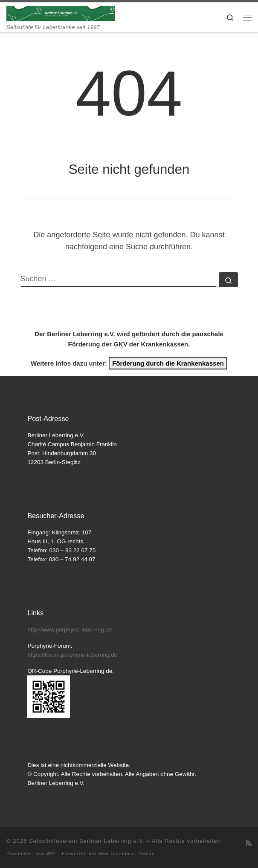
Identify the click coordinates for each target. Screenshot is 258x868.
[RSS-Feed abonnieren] (249, 843)
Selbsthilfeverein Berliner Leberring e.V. (87, 841)
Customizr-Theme (133, 854)
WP (51, 854)
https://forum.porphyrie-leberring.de (72, 655)
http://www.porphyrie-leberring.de (70, 630)
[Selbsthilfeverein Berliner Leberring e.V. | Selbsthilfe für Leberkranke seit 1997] (61, 13)
